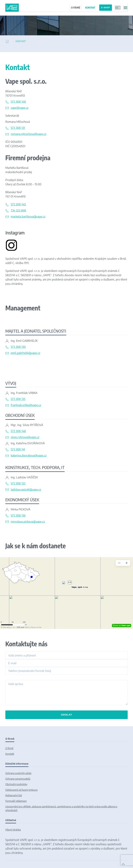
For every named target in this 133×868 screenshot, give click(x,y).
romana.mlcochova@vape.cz (28, 134)
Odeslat (66, 715)
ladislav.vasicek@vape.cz (26, 489)
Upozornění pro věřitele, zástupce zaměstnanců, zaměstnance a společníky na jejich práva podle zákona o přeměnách (61, 808)
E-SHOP (106, 8)
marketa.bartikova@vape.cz (28, 217)
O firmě (9, 748)
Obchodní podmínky (16, 784)
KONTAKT (90, 8)
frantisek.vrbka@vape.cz (26, 405)
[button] (125, 8)
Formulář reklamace (16, 801)
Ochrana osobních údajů (18, 773)
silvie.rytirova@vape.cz (25, 437)
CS (118, 8)
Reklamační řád (14, 795)
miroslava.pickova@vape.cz (28, 522)
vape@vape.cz (20, 108)
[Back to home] (12, 8)
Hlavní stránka (13, 830)
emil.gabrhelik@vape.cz (25, 353)
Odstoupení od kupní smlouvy (22, 790)
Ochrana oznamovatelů (18, 779)
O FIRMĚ (76, 8)
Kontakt (10, 754)
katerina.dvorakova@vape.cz (29, 455)
